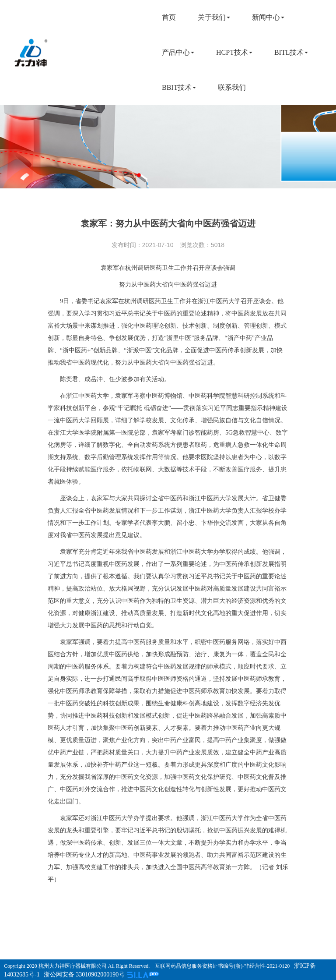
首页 (169, 17)
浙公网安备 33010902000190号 (84, 975)
